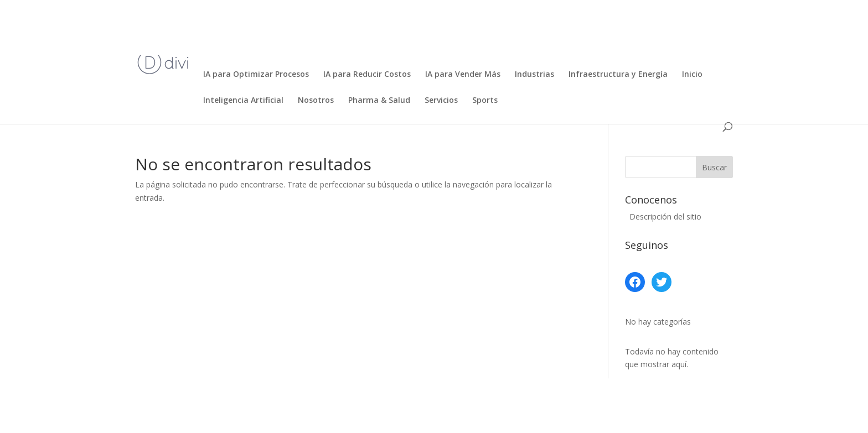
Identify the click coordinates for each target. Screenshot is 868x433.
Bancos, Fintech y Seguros (394, 23)
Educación (649, 49)
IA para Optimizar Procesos (256, 75)
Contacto (572, 23)
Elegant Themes (219, 418)
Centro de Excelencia (499, 23)
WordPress (345, 418)
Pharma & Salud (379, 101)
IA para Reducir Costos (367, 75)
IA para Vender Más (463, 75)
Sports (485, 101)
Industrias (534, 75)
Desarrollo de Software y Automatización (284, 49)
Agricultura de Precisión (284, 23)
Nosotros (316, 101)
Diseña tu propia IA (416, 49)
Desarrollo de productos (651, 23)
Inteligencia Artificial (243, 101)
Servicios (441, 101)
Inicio (213, 23)
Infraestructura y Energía (618, 75)
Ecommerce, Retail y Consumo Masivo (541, 49)
